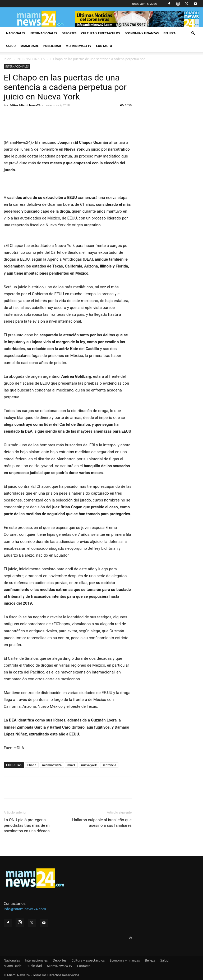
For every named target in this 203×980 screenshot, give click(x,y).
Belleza (169, 33)
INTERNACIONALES (31, 59)
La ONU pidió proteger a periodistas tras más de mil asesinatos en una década (28, 825)
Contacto (104, 46)
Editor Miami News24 (25, 105)
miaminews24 (52, 765)
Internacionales (43, 33)
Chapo (32, 765)
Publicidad (52, 46)
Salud (11, 46)
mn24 (71, 765)
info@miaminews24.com (25, 909)
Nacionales (15, 33)
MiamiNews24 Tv (79, 46)
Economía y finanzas (142, 33)
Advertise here (140, 938)
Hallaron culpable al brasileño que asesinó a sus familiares (102, 823)
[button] (193, 33)
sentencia (109, 765)
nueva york (89, 765)
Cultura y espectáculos (100, 33)
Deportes (69, 33)
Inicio (8, 59)
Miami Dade (29, 46)
